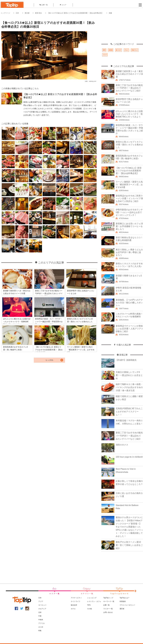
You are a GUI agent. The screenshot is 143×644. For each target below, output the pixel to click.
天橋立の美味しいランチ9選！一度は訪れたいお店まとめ (129, 375)
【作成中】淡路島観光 (126, 360)
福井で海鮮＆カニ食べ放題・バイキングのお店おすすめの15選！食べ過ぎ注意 (129, 387)
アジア (41, 601)
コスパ (105, 55)
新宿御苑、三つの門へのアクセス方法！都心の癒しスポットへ (129, 303)
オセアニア (42, 609)
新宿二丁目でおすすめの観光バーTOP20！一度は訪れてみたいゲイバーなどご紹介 (129, 88)
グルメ (126, 50)
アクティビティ (76, 598)
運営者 (122, 609)
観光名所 (74, 605)
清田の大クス (122, 445)
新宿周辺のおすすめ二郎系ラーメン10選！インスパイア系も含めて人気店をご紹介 (129, 198)
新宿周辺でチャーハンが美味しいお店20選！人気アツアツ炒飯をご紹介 (129, 329)
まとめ (41, 627)
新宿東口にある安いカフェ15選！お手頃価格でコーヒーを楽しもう (129, 226)
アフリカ (41, 623)
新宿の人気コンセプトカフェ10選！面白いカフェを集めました (129, 145)
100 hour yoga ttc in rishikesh (129, 457)
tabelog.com (93, 81)
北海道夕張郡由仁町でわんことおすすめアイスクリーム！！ (129, 412)
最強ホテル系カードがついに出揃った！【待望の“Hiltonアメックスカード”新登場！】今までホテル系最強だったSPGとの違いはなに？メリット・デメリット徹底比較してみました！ (129, 527)
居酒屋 (111, 50)
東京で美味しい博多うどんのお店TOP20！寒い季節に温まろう (129, 252)
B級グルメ (135, 50)
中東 (40, 616)
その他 (89, 609)
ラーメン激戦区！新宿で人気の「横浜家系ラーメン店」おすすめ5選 (129, 185)
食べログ (119, 50)
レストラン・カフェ (94, 601)
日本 (17, 13)
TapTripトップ (108, 598)
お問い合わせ (108, 612)
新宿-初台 (38, 13)
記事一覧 (44, 5)
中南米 (41, 620)
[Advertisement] (122, 30)
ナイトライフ (76, 601)
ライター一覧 (108, 609)
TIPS (89, 605)
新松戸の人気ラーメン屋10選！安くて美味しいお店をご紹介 (129, 545)
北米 (40, 612)
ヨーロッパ (42, 605)
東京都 (27, 13)
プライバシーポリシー (127, 605)
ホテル (73, 609)
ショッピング (92, 598)
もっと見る (49, 360)
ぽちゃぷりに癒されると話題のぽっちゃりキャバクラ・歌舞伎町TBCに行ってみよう (129, 114)
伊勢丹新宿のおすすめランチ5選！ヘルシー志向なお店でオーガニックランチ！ (129, 212)
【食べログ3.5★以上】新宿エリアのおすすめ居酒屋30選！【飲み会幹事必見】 (75, 13)
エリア (63, 5)
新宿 (104, 50)
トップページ (5, 13)
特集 (40, 631)
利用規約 (123, 601)
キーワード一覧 (109, 601)
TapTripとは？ (125, 598)
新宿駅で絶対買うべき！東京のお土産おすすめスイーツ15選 (129, 74)
